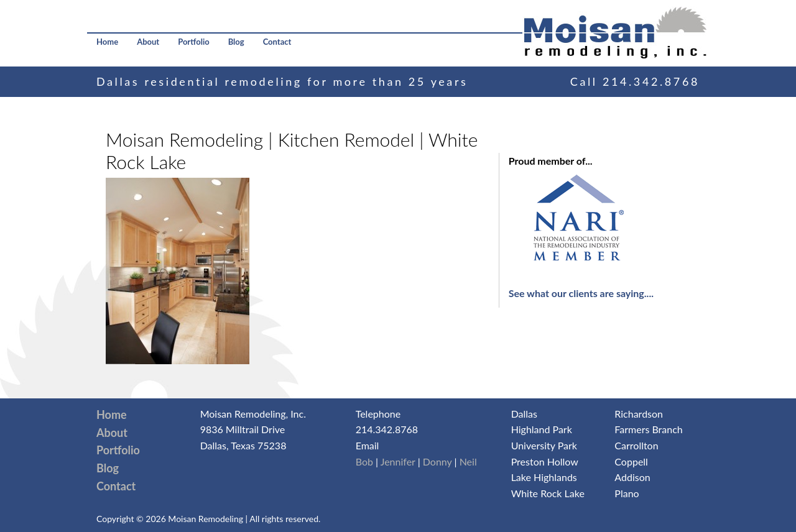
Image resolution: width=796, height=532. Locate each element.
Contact (277, 42)
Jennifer (398, 461)
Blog (236, 42)
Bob (364, 461)
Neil (468, 461)
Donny (437, 461)
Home (107, 42)
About (148, 42)
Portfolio (194, 42)
